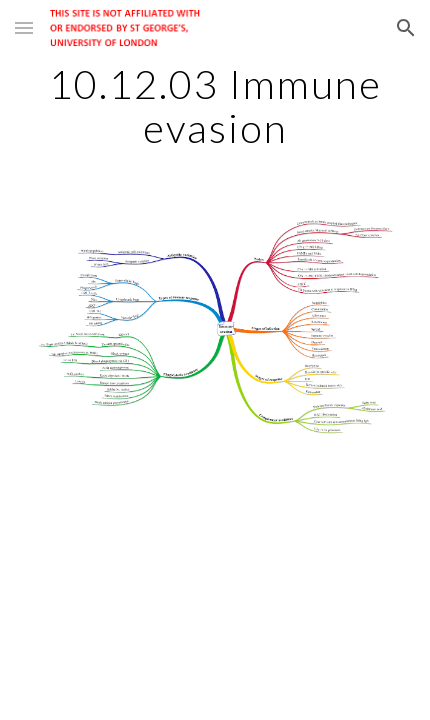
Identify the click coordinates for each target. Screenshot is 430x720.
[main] (215, 106)
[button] (24, 27)
